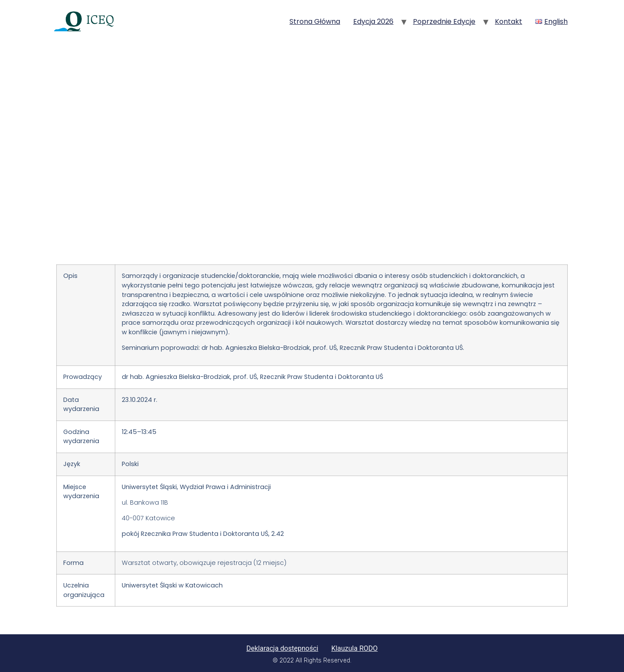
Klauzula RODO (354, 648)
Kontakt (509, 21)
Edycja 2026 (373, 21)
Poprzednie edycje (444, 21)
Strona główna (315, 21)
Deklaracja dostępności (282, 648)
